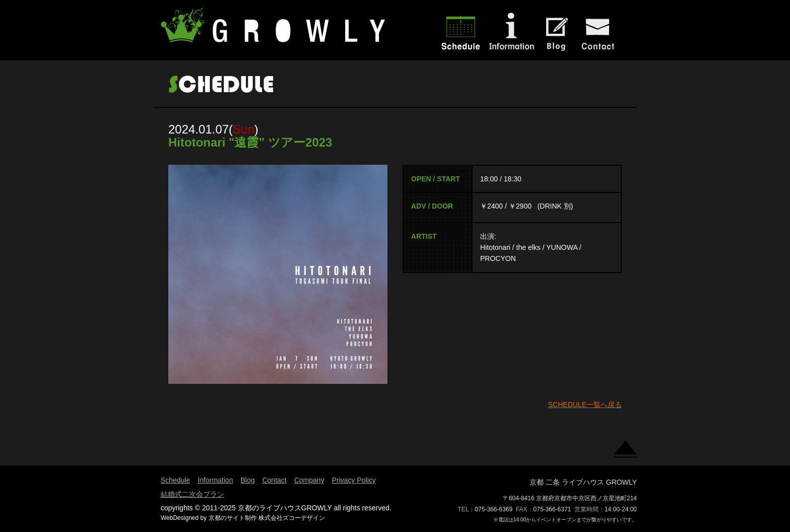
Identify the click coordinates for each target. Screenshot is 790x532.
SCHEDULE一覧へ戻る (585, 405)
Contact (274, 480)
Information (215, 480)
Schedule (175, 480)
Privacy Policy (354, 480)
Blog (247, 480)
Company (309, 480)
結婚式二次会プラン (192, 494)
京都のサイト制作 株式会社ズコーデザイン (267, 518)
